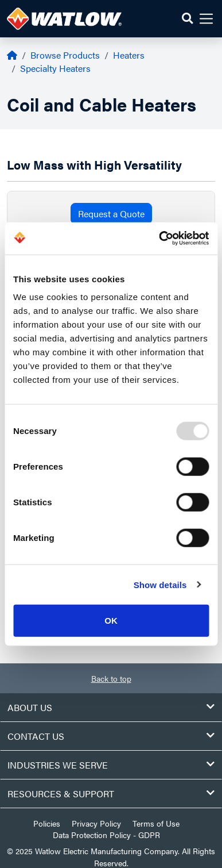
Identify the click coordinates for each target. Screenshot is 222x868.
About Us (111, 707)
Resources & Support (111, 794)
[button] (187, 19)
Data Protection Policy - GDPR (106, 835)
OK (111, 621)
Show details (160, 584)
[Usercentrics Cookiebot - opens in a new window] (159, 239)
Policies (47, 823)
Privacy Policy (96, 823)
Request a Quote (111, 214)
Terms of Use (156, 823)
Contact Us (111, 736)
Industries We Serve (111, 765)
